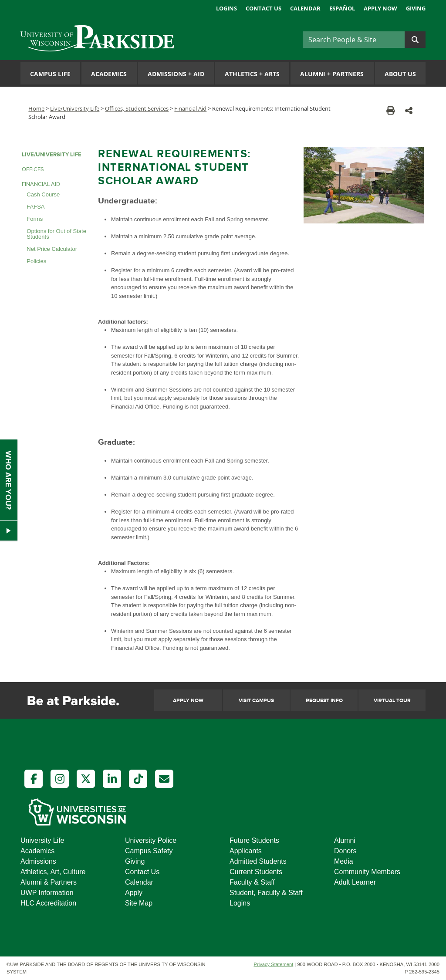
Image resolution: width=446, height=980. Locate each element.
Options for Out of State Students (56, 234)
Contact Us (264, 8)
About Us (400, 74)
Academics (109, 74)
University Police (151, 840)
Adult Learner (355, 882)
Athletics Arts (252, 74)
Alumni (345, 840)
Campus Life (50, 74)
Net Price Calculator (52, 249)
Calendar (305, 8)
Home (36, 108)
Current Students (256, 872)
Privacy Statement (273, 964)
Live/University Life (75, 108)
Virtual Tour (392, 701)
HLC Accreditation (48, 903)
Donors (345, 851)
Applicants (246, 851)
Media (344, 861)
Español (342, 8)
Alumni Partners (332, 74)
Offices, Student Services (137, 108)
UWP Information (47, 893)
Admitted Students (258, 861)
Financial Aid (190, 108)
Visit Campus (256, 701)
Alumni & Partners (49, 882)
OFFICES (33, 169)
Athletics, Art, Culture (53, 872)
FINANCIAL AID (41, 184)
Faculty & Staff (252, 882)
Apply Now (380, 8)
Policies (36, 261)
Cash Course (43, 194)
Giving (416, 8)
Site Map (139, 903)
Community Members (367, 872)
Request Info (324, 701)
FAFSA (35, 207)
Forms (35, 219)
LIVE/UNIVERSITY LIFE (52, 155)
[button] (409, 110)
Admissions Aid (176, 74)
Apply (134, 893)
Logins (226, 8)
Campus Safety (149, 851)
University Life (42, 840)
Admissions (38, 861)
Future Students (254, 840)
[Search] (354, 40)
